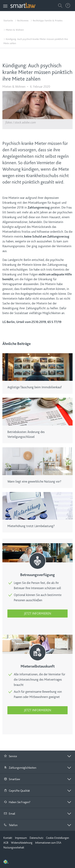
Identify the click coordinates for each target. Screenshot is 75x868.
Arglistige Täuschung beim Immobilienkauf (34, 387)
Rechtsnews (23, 21)
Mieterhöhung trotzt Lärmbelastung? (31, 526)
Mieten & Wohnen (15, 30)
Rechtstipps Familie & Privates (48, 21)
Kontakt (8, 838)
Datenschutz (36, 838)
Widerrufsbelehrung (22, 843)
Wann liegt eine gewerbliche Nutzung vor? (34, 482)
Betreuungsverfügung (37, 575)
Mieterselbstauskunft (38, 666)
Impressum (21, 838)
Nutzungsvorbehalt (14, 847)
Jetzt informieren (37, 614)
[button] (37, 756)
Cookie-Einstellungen (57, 838)
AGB (6, 843)
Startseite (8, 21)
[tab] (37, 756)
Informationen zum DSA (48, 843)
